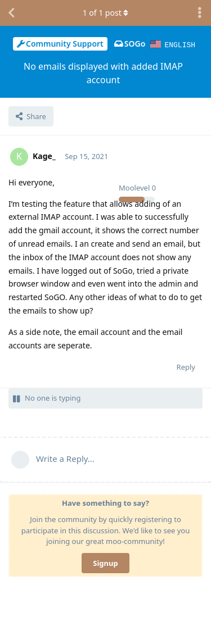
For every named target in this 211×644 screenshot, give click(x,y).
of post (106, 13)
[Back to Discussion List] (11, 13)
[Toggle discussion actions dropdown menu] (200, 13)
